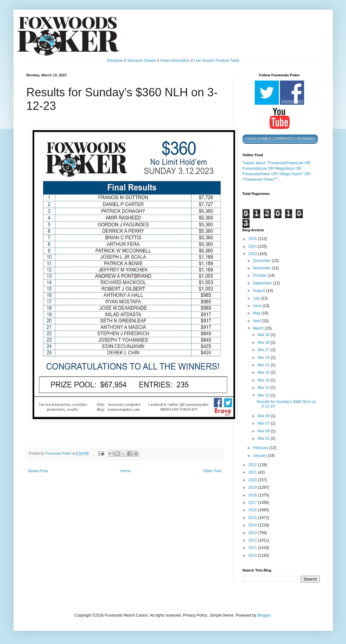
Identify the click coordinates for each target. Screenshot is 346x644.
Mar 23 (264, 358)
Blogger (264, 615)
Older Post (212, 471)
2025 (253, 239)
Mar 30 (264, 335)
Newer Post (38, 471)
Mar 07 (264, 423)
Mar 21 (264, 365)
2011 (253, 548)
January (260, 456)
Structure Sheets (141, 61)
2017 (253, 503)
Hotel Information (175, 61)
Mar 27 (264, 350)
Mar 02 (264, 438)
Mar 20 (264, 372)
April (257, 321)
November (262, 268)
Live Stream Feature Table (217, 61)
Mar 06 (264, 431)
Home (125, 471)
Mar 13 (264, 395)
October (260, 275)
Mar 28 (264, 342)
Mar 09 (264, 416)
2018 (253, 495)
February (261, 448)
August (259, 291)
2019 (253, 487)
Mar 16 (264, 380)
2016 (253, 510)
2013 (253, 533)
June (257, 306)
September (263, 283)
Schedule (115, 61)
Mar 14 (264, 388)
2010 (253, 555)
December (262, 261)
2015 (253, 518)
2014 (253, 525)
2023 (253, 254)
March (259, 328)
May (257, 313)
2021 (253, 472)
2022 (253, 465)
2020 (253, 480)
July (257, 298)
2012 (253, 540)
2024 (253, 246)
